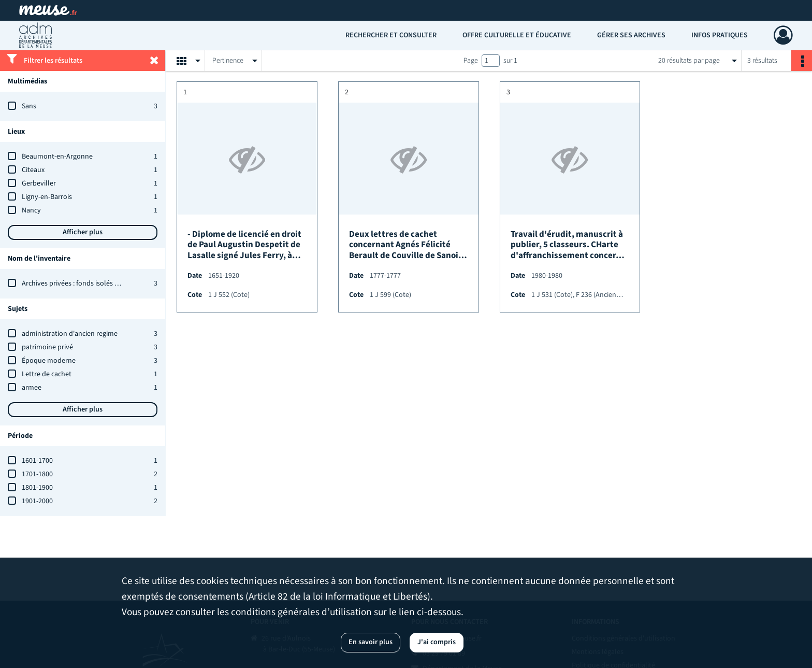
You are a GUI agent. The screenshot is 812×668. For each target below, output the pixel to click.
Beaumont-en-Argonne (57, 157)
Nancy (31, 210)
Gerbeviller (39, 183)
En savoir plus (371, 642)
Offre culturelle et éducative (517, 35)
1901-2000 (37, 501)
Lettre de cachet (47, 374)
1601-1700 (37, 461)
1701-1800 (37, 474)
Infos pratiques (720, 35)
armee (32, 388)
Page (471, 61)
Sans (29, 106)
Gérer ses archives (631, 35)
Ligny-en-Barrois (47, 197)
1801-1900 (37, 488)
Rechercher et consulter (391, 35)
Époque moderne (49, 361)
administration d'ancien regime (70, 334)
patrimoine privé (47, 347)
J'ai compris (437, 642)
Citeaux (33, 170)
